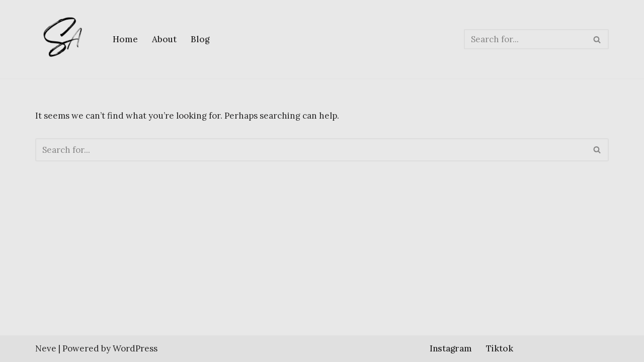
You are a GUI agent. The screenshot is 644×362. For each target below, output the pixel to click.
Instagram (451, 348)
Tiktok (500, 348)
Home (125, 39)
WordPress (135, 348)
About (164, 39)
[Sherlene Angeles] (65, 39)
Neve (46, 348)
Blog (200, 39)
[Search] (525, 39)
